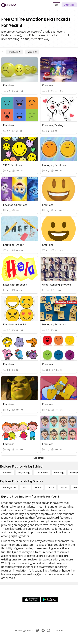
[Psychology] (24, 473)
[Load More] (39, 458)
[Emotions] (15, 52)
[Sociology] (59, 473)
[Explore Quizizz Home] (9, 5)
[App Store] (31, 600)
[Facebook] (43, 630)
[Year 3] (51, 487)
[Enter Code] (69, 5)
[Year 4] (63, 487)
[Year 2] (38, 487)
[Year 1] (25, 487)
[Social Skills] (42, 473)
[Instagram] (48, 630)
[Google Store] (50, 600)
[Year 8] (32, 52)
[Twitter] (38, 630)
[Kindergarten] (9, 487)
